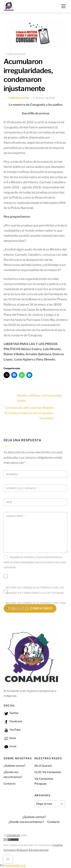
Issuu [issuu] (10, 738)
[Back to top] (8, 859)
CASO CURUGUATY (16, 54)
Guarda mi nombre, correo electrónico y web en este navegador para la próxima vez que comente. (35, 562)
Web (9, 502)
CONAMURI (13, 835)
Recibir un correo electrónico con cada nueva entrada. (36, 606)
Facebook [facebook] (13, 721)
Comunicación (19, 98)
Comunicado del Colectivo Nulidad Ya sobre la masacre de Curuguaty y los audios (36, 413)
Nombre (12, 474)
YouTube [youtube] (12, 730)
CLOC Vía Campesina (48, 772)
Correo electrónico (22, 488)
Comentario (16, 516)
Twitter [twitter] (11, 713)
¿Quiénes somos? (15, 766)
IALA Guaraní (43, 766)
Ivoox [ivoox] (10, 746)
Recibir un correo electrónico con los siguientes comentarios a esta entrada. (35, 590)
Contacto (10, 784)
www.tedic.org (16, 865)
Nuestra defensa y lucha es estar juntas (33, 398)
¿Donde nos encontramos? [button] (26, 822)
